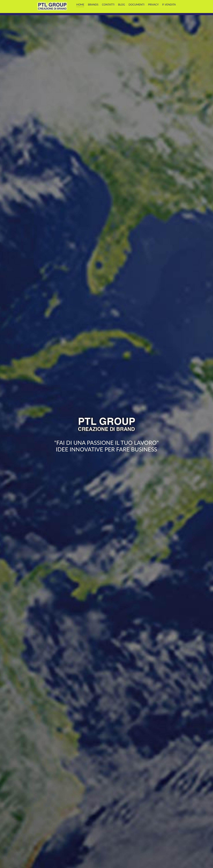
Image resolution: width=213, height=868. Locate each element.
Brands (93, 4)
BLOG (121, 4)
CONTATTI (108, 4)
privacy (153, 4)
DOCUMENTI (136, 4)
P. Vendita (169, 4)
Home (80, 4)
